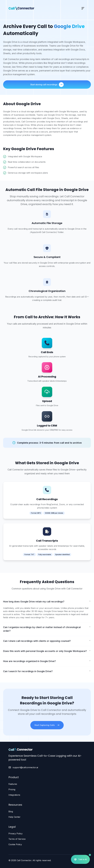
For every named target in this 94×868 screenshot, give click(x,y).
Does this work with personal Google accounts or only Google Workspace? (47, 651)
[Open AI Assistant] (80, 859)
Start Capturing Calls (47, 725)
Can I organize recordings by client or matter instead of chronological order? (47, 629)
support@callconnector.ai (25, 767)
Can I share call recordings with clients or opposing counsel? (47, 641)
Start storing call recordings (47, 85)
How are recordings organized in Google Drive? (47, 661)
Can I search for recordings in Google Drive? (47, 671)
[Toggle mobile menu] (83, 8)
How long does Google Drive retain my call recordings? (47, 601)
